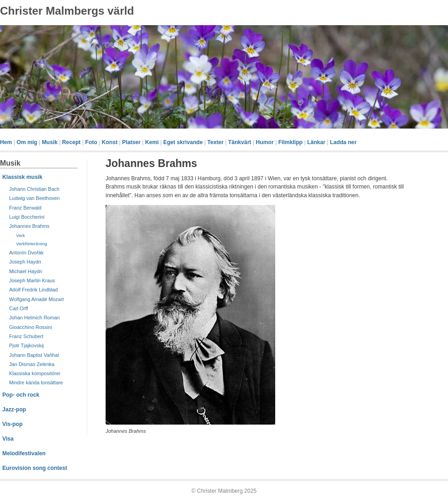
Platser (131, 142)
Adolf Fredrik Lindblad (33, 290)
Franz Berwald (25, 208)
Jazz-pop (14, 409)
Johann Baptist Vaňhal (34, 355)
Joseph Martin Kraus (32, 280)
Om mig (27, 142)
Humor (265, 142)
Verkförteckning (32, 244)
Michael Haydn (26, 271)
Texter (215, 142)
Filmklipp (291, 142)
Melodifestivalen (24, 453)
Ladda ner (343, 142)
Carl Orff (19, 308)
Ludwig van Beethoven (35, 198)
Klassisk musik (22, 177)
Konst (110, 142)
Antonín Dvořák (26, 253)
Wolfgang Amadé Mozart (37, 299)
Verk (21, 235)
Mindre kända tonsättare (36, 382)
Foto (91, 142)
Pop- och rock (21, 395)
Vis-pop (12, 424)
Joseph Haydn (25, 262)
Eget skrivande (183, 142)
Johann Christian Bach (34, 189)
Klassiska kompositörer (35, 373)
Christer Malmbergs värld (67, 11)
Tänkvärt (240, 142)
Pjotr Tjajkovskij (27, 345)
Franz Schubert (26, 336)
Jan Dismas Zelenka (32, 364)
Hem (6, 142)
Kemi (152, 142)
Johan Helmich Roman (35, 318)
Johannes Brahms (29, 226)
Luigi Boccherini (27, 217)
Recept (72, 142)
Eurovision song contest (35, 468)
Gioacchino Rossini (31, 327)
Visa (8, 439)
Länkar (316, 142)
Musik (49, 142)
